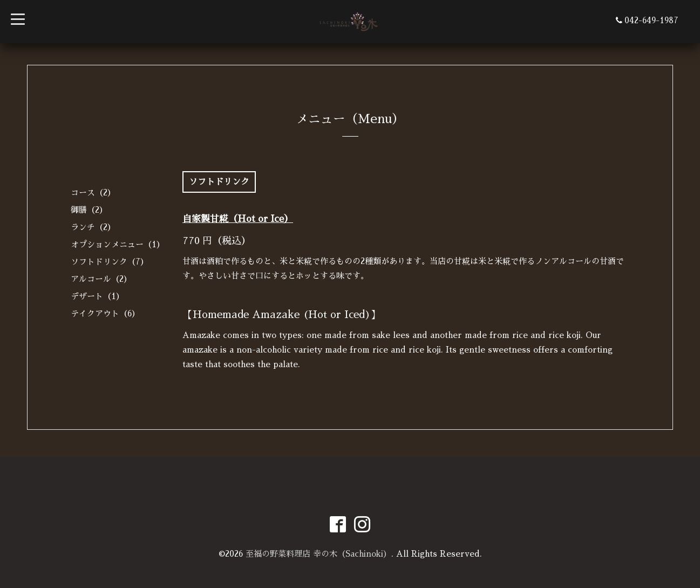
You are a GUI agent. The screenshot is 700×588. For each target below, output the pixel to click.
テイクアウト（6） (105, 313)
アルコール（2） (101, 279)
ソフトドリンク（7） (110, 262)
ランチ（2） (93, 227)
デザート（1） (97, 296)
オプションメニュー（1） (118, 244)
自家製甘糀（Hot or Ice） (238, 219)
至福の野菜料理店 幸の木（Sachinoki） (318, 554)
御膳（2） (89, 210)
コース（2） (93, 192)
